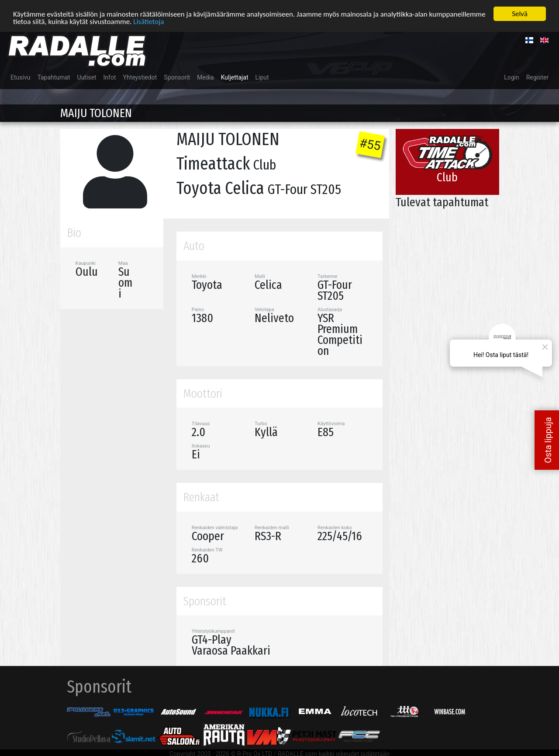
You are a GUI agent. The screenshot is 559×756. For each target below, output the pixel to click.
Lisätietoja (148, 22)
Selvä (520, 14)
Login (512, 77)
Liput (262, 77)
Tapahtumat (53, 77)
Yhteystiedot (140, 77)
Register (537, 77)
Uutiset (87, 77)
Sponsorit (177, 77)
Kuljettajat (235, 77)
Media (205, 77)
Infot (110, 77)
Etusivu (20, 77)
